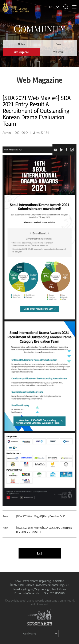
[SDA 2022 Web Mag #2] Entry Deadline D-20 (41, 516)
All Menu (74, 7)
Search (66, 7)
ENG (52, 6)
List (39, 553)
